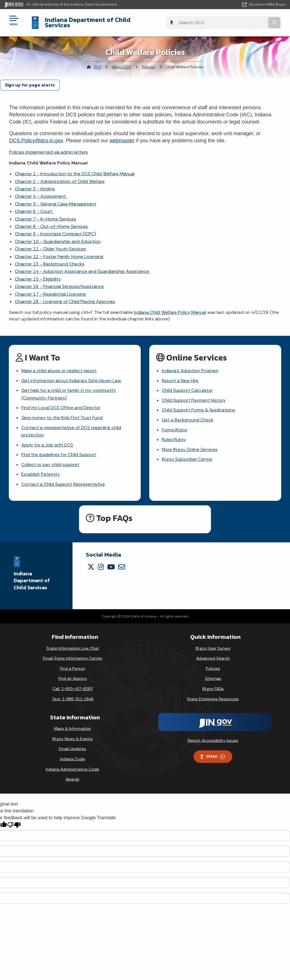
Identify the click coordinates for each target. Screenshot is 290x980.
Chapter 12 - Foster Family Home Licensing (59, 252)
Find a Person (73, 666)
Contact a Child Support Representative (63, 482)
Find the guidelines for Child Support (59, 452)
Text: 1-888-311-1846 (73, 697)
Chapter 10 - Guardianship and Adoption (58, 237)
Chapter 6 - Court (34, 207)
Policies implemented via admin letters (48, 148)
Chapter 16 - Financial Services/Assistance (59, 282)
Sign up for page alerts (30, 81)
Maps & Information (72, 726)
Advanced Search (213, 656)
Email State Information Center (73, 656)
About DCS (122, 63)
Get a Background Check (188, 417)
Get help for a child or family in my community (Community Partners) (69, 390)
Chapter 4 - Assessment (41, 192)
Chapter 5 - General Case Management (56, 199)
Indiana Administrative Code (72, 767)
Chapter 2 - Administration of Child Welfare (60, 177)
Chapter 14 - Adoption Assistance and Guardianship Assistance (82, 267)
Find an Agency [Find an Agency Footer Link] (73, 676)
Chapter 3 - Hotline (35, 185)
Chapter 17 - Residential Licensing (50, 290)
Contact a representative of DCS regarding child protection (71, 428)
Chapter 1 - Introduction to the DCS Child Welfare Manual (75, 169)
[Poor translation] (14, 823)
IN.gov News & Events (72, 736)
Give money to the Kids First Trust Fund (62, 414)
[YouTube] (111, 565)
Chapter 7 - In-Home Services (45, 214)
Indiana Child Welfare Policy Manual (170, 308)
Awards (72, 777)
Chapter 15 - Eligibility (38, 274)
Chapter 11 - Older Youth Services (50, 245)
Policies (149, 63)
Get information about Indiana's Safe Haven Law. (71, 377)
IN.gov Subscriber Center (187, 457)
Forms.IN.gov (175, 427)
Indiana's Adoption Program (190, 367)
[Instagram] (101, 565)
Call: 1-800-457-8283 (72, 687)
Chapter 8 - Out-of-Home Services (51, 222)
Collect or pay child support (50, 462)
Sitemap (213, 676)
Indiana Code (72, 757)
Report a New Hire (180, 377)
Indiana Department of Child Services (97, 20)
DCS (98, 63)
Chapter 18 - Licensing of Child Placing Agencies (65, 297)
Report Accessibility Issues (213, 738)
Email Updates (72, 747)
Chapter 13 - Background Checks (50, 260)
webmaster (122, 136)
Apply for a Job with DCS (47, 442)
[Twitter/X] (91, 565)
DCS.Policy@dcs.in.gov (36, 136)
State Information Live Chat (73, 646)
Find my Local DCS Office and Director (61, 404)
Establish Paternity (41, 472)
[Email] (122, 565)
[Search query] (243, 20)
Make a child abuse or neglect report (59, 367)
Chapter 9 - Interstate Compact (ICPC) (55, 229)
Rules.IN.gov (174, 437)
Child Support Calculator (187, 387)
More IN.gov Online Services (190, 447)
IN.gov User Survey (213, 646)
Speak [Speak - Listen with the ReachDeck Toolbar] (212, 754)
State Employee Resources (213, 697)
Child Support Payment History (194, 397)
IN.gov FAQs (213, 687)
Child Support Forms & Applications (199, 406)
